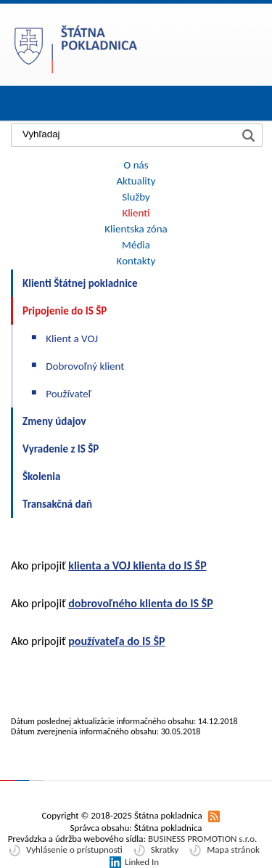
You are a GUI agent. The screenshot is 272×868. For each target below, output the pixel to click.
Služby (136, 197)
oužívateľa (101, 641)
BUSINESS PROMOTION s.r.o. (202, 839)
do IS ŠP (193, 603)
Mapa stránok (233, 849)
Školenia (41, 476)
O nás (136, 165)
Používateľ (69, 394)
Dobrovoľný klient (85, 366)
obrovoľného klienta (124, 603)
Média (136, 245)
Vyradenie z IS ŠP (61, 449)
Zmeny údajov (54, 421)
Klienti (136, 213)
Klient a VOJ (72, 338)
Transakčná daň (57, 504)
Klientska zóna (136, 229)
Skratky (165, 849)
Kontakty (136, 261)
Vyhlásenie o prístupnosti (74, 849)
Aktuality (136, 181)
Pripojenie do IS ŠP (65, 311)
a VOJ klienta (135, 565)
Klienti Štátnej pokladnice (80, 283)
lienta (89, 565)
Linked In (142, 862)
